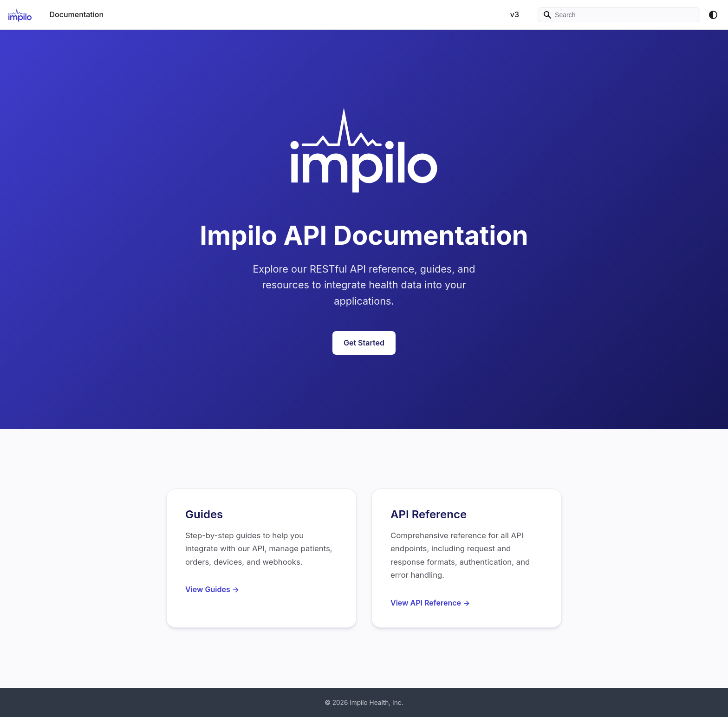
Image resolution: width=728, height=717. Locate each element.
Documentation (76, 14)
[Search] (617, 15)
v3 (510, 14)
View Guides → (212, 589)
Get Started (364, 343)
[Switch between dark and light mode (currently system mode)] (713, 15)
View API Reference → (430, 603)
